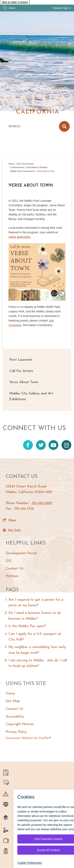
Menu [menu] (12, 8)
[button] (64, 126)
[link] (62, 8)
